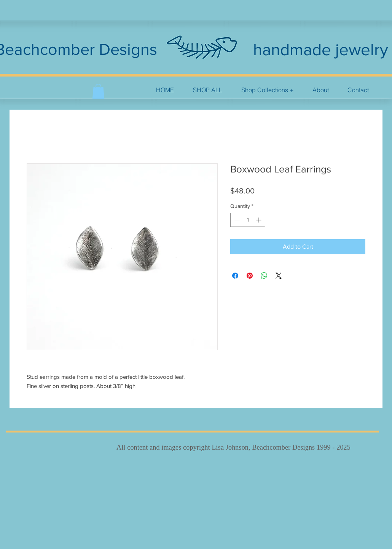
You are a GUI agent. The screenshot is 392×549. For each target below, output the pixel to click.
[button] (267, 90)
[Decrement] (236, 220)
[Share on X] (279, 276)
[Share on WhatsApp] (264, 276)
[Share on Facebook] (235, 276)
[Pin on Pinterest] (250, 276)
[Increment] (259, 220)
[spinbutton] (248, 220)
